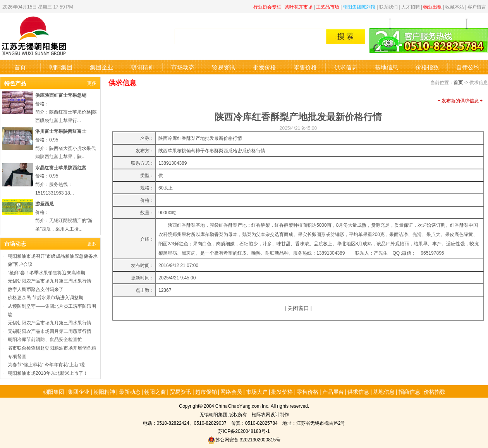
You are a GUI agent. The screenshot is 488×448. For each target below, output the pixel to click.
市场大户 (257, 391)
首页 (20, 67)
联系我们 (388, 6)
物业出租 (433, 6)
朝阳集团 (61, 67)
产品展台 (333, 391)
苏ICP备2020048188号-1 (244, 431)
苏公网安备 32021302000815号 (244, 439)
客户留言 (477, 6)
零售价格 (305, 67)
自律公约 (468, 67)
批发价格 (265, 67)
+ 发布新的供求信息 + (460, 100)
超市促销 (206, 391)
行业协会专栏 (267, 6)
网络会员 (231, 391)
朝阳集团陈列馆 (359, 6)
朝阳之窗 (155, 391)
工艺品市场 (328, 6)
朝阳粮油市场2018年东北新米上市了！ (48, 373)
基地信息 (387, 67)
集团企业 (101, 67)
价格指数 (427, 67)
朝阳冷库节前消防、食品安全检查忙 (45, 339)
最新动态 (130, 391)
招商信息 (409, 391)
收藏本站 (455, 6)
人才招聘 (411, 6)
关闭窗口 (298, 308)
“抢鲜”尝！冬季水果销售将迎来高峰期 (46, 272)
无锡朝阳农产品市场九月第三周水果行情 (50, 280)
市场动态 (183, 67)
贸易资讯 (223, 67)
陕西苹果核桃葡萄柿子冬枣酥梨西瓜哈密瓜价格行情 (212, 150)
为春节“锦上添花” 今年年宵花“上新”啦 (46, 364)
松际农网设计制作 (270, 414)
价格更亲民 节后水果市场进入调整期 (46, 297)
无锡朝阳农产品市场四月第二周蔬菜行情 (50, 331)
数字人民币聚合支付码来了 (36, 289)
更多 (92, 83)
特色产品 (15, 83)
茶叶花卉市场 (299, 6)
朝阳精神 (142, 67)
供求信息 (346, 67)
